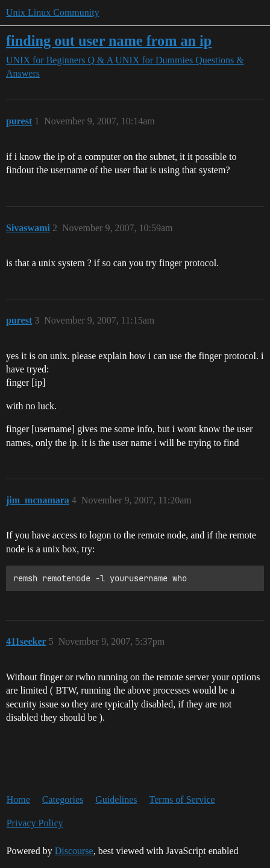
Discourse (74, 851)
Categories (63, 799)
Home (18, 799)
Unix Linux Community (53, 12)
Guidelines (116, 799)
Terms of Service (182, 799)
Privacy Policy (35, 823)
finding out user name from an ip (109, 41)
